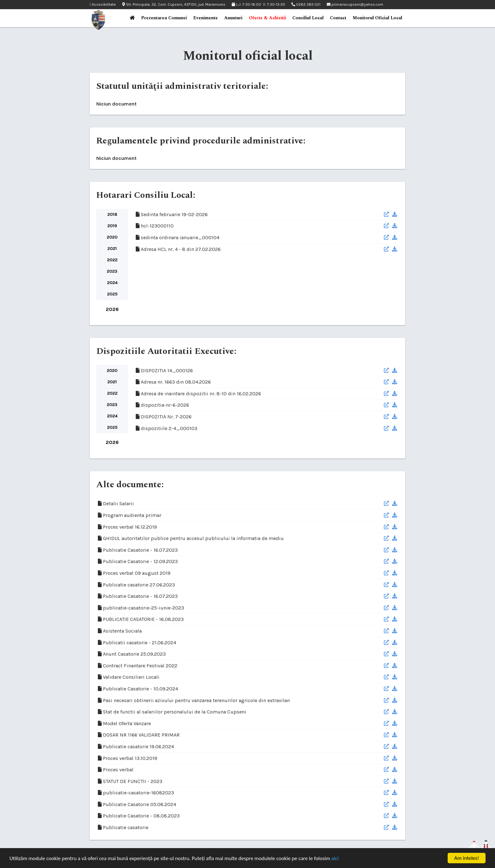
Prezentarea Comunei (164, 18)
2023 (112, 271)
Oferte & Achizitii (267, 18)
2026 (112, 309)
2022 (112, 260)
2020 (112, 237)
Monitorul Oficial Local (377, 18)
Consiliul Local (308, 18)
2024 (112, 283)
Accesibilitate (103, 5)
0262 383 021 (306, 4)
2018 (112, 214)
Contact (338, 18)
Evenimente (206, 18)
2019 (112, 226)
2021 (112, 249)
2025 (112, 294)
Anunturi (233, 18)
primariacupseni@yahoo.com (355, 4)
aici (335, 859)
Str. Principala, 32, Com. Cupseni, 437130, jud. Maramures (174, 4)
